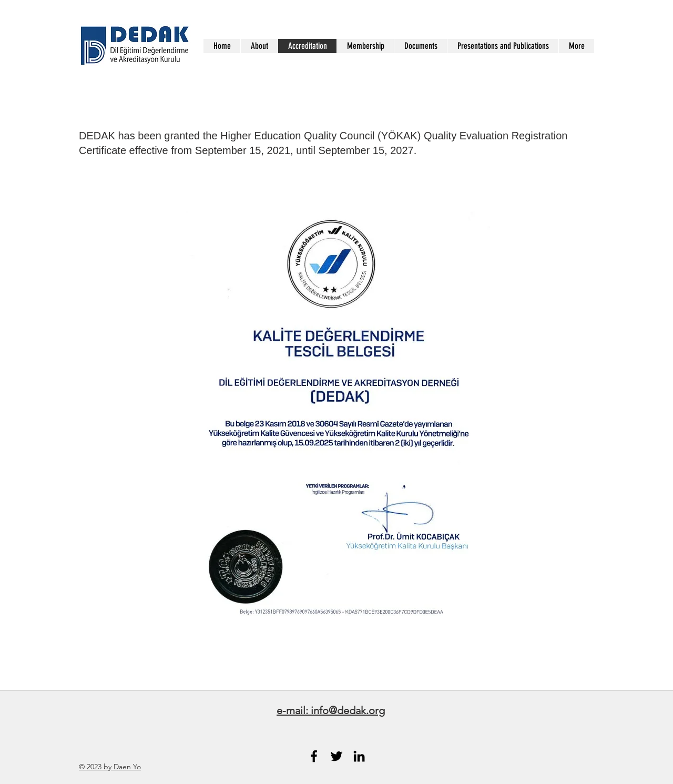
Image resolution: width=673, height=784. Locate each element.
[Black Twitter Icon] (336, 756)
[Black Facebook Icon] (314, 756)
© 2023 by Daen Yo (110, 767)
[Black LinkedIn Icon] (359, 756)
